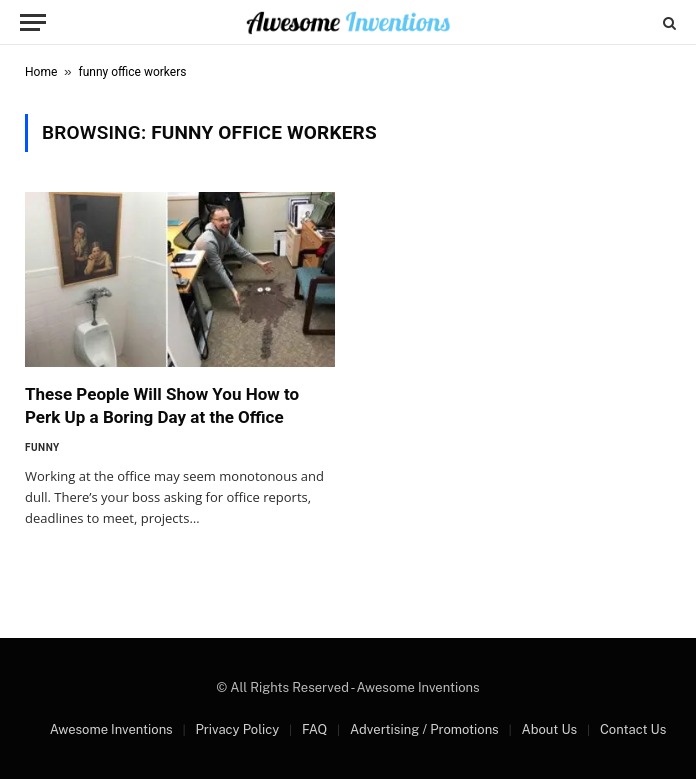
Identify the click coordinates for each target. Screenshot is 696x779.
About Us (549, 729)
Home (41, 72)
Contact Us (633, 729)
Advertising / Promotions (424, 729)
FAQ (314, 729)
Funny (42, 447)
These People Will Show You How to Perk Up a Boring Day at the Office (162, 405)
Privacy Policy (237, 729)
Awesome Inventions (111, 729)
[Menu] (33, 22)
